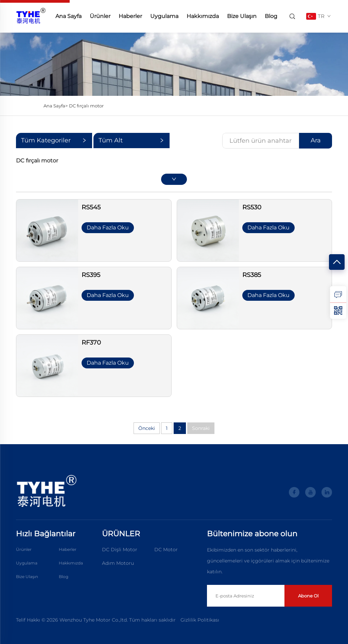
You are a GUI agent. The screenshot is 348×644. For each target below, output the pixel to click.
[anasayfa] (31, 16)
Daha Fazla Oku (108, 228)
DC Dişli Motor (120, 550)
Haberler (130, 16)
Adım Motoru (118, 563)
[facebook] (294, 492)
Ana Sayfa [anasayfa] (68, 16)
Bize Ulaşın (242, 16)
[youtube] (310, 492)
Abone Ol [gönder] (308, 596)
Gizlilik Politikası (200, 620)
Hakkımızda (203, 16)
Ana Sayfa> (56, 106)
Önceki (147, 428)
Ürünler (100, 16)
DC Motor (166, 550)
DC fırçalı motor (86, 106)
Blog (271, 16)
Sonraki (201, 428)
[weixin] (338, 311)
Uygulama (164, 16)
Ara (316, 140)
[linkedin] (327, 492)
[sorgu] (338, 294)
